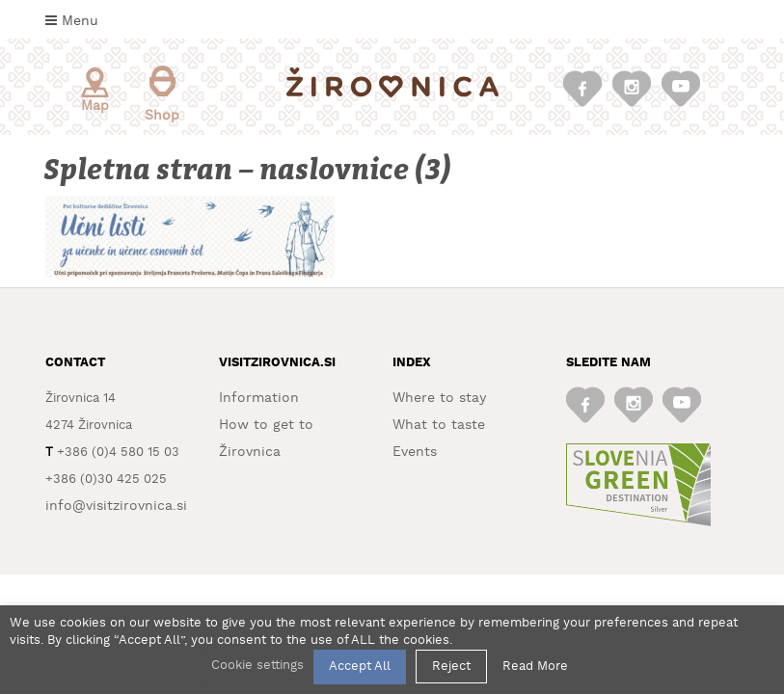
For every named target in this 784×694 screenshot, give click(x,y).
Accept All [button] (360, 667)
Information (259, 398)
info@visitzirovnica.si (116, 506)
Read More (535, 667)
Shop (162, 94)
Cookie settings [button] (257, 666)
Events (415, 452)
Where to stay (439, 398)
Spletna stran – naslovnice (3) (249, 170)
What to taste (439, 425)
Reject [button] (451, 667)
